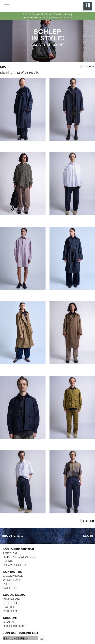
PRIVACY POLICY (15, 565)
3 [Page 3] (87, 66)
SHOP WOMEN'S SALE (35, 18)
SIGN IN (8, 622)
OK (42, 638)
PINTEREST (11, 611)
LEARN (88, 536)
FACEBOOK (11, 603)
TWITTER (9, 607)
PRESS (8, 584)
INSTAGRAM (11, 599)
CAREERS (10, 588)
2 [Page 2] (84, 66)
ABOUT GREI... (12, 536)
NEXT (91, 66)
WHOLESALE (12, 580)
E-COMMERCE (13, 576)
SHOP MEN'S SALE (61, 18)
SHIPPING (10, 552)
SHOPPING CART (15, 626)
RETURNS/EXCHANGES (19, 557)
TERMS (8, 561)
